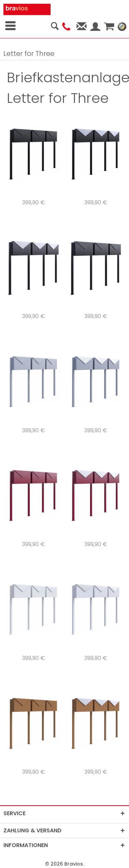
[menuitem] (53, 24)
